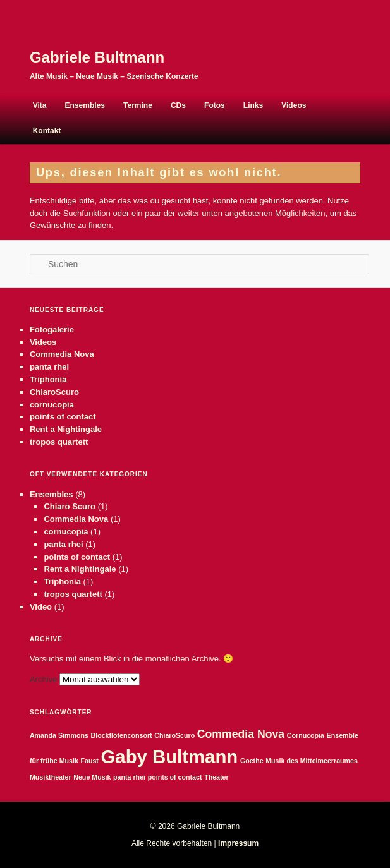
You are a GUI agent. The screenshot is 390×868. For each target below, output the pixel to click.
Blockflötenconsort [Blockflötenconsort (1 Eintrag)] (121, 735)
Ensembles (85, 105)
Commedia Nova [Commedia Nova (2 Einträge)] (241, 734)
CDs (178, 105)
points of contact (63, 417)
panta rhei (49, 367)
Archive (43, 679)
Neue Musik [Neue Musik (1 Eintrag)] (92, 777)
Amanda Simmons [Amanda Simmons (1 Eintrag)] (59, 735)
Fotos (215, 105)
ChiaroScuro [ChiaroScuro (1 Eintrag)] (174, 735)
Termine (138, 105)
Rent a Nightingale (66, 429)
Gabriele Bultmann (97, 57)
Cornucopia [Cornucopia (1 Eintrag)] (306, 735)
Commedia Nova (62, 354)
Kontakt (47, 131)
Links (253, 105)
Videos (294, 105)
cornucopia (52, 405)
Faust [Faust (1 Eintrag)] (89, 761)
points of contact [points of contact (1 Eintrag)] (175, 777)
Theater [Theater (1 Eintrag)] (216, 777)
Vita (40, 105)
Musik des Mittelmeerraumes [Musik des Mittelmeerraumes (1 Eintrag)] (312, 761)
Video (41, 607)
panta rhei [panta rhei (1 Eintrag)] (129, 777)
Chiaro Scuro (70, 506)
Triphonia (48, 379)
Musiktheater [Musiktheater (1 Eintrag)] (51, 777)
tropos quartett (59, 442)
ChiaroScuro (54, 392)
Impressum (238, 843)
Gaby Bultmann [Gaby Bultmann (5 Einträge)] (170, 756)
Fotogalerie (52, 329)
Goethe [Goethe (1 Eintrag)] (252, 761)
